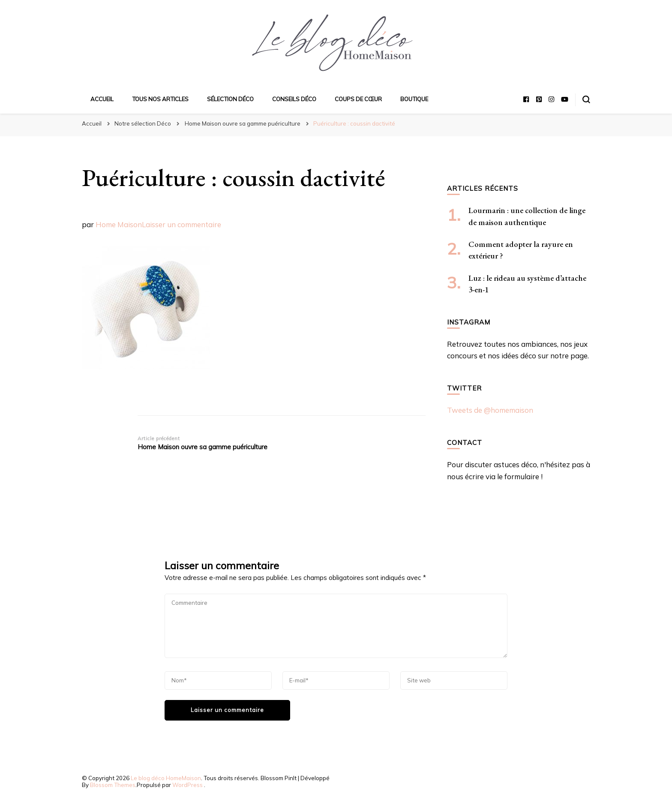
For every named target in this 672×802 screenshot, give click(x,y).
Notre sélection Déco (143, 123)
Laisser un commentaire (181, 224)
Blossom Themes (113, 785)
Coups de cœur (358, 99)
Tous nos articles (160, 99)
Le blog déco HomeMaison (166, 778)
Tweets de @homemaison (490, 410)
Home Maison (119, 224)
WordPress (187, 785)
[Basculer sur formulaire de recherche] (586, 99)
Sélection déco (230, 99)
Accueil (102, 99)
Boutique (414, 99)
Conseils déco (294, 99)
